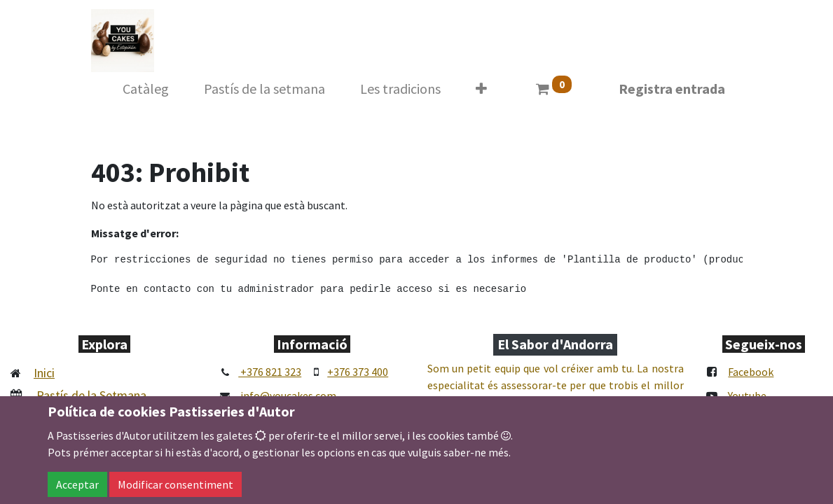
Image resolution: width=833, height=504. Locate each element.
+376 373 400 (358, 372)
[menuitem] (146, 89)
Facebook (751, 372)
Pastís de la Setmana (91, 395)
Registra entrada (672, 89)
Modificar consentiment (175, 484)
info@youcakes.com (288, 395)
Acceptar (77, 484)
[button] (481, 89)
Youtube (747, 395)
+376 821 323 (270, 372)
